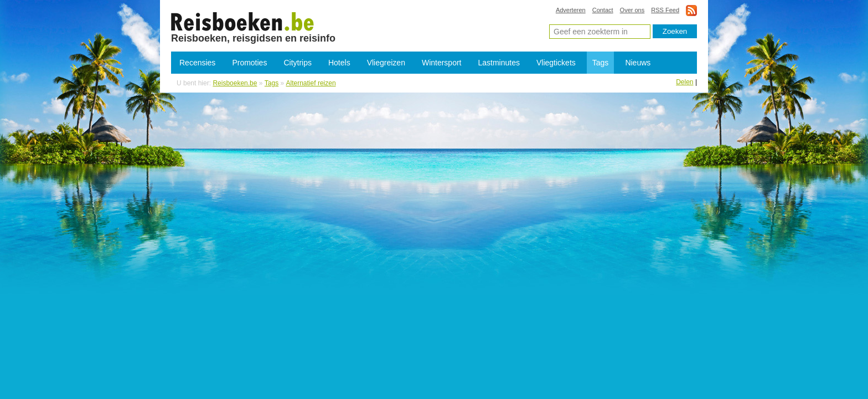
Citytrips (298, 63)
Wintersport (442, 63)
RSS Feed (665, 10)
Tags (601, 63)
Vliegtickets (556, 63)
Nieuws (638, 63)
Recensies (197, 63)
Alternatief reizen (243, 21)
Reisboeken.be (235, 83)
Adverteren (571, 10)
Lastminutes (499, 63)
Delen (684, 82)
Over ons (632, 10)
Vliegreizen (386, 63)
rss (691, 10)
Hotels (339, 63)
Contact (603, 10)
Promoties (249, 63)
